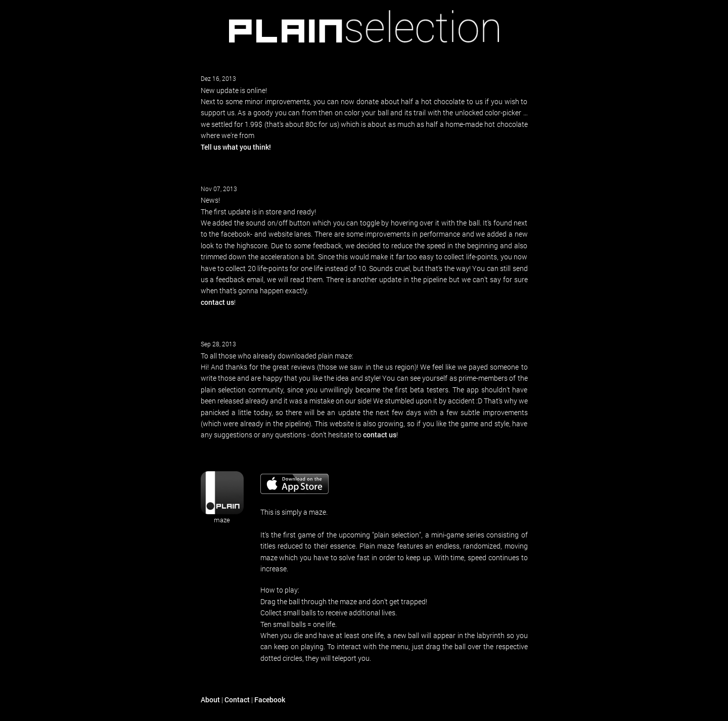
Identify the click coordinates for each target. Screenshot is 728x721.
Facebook (270, 700)
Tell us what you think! (236, 147)
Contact (237, 700)
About (210, 700)
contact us (217, 302)
